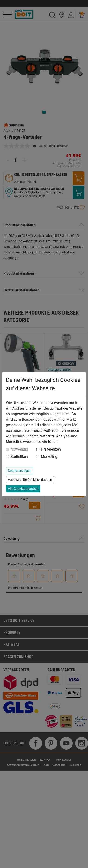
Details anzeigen (20, 471)
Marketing (49, 457)
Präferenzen (51, 449)
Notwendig (19, 449)
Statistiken (19, 457)
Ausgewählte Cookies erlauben (30, 480)
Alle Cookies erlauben (23, 489)
